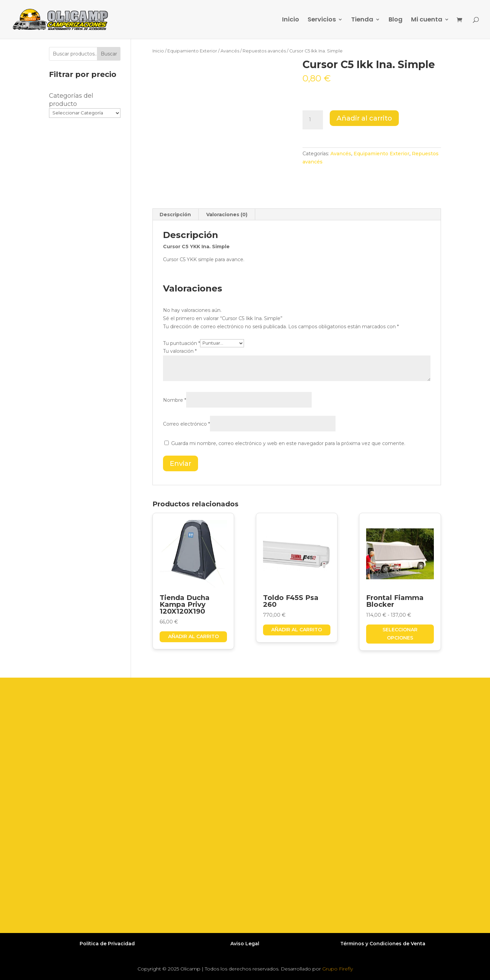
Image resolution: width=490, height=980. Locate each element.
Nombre (175, 400)
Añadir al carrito (364, 118)
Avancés (230, 51)
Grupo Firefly (338, 969)
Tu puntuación (182, 343)
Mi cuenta (427, 20)
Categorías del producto (71, 100)
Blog (396, 20)
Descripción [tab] (175, 215)
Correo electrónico (186, 424)
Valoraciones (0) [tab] (227, 215)
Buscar (109, 54)
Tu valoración (180, 351)
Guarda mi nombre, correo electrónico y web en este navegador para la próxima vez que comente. (288, 443)
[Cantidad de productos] (313, 120)
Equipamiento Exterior (192, 51)
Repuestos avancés (264, 51)
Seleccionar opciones (400, 634)
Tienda (362, 20)
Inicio (291, 20)
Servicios (322, 20)
